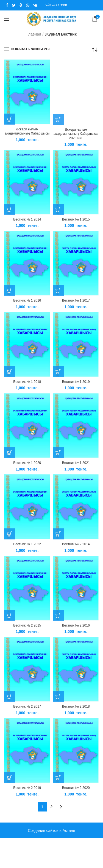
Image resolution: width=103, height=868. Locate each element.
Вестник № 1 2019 (76, 382)
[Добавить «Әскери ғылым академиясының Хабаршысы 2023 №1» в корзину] (59, 119)
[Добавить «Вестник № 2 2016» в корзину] (59, 615)
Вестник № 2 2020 (76, 788)
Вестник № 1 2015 (76, 219)
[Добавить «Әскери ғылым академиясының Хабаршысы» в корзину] (10, 119)
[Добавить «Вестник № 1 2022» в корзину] (10, 534)
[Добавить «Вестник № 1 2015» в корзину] (59, 209)
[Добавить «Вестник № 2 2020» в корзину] (59, 778)
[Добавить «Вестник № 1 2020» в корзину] (10, 453)
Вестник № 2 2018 (76, 706)
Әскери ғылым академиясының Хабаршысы (27, 131)
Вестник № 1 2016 (27, 300)
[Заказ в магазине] (95, 50)
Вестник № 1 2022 (27, 544)
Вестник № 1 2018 (27, 382)
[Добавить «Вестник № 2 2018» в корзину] (59, 696)
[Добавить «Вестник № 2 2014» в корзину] (59, 534)
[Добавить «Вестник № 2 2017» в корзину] (10, 696)
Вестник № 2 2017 (27, 706)
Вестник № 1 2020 (27, 463)
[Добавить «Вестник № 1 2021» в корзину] (59, 453)
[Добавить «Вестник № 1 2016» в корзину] (10, 290)
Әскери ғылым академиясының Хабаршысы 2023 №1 (76, 134)
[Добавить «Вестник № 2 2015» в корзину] (10, 615)
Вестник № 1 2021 (76, 463)
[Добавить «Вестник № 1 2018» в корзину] (10, 372)
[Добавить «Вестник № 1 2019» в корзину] (59, 372)
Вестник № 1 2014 (27, 219)
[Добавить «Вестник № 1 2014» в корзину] (10, 209)
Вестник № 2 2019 (27, 788)
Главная (34, 34)
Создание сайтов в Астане (51, 831)
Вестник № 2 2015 (27, 625)
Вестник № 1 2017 (76, 300)
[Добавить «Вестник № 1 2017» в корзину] (59, 290)
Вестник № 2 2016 (76, 625)
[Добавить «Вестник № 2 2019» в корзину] (10, 778)
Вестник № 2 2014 (76, 544)
